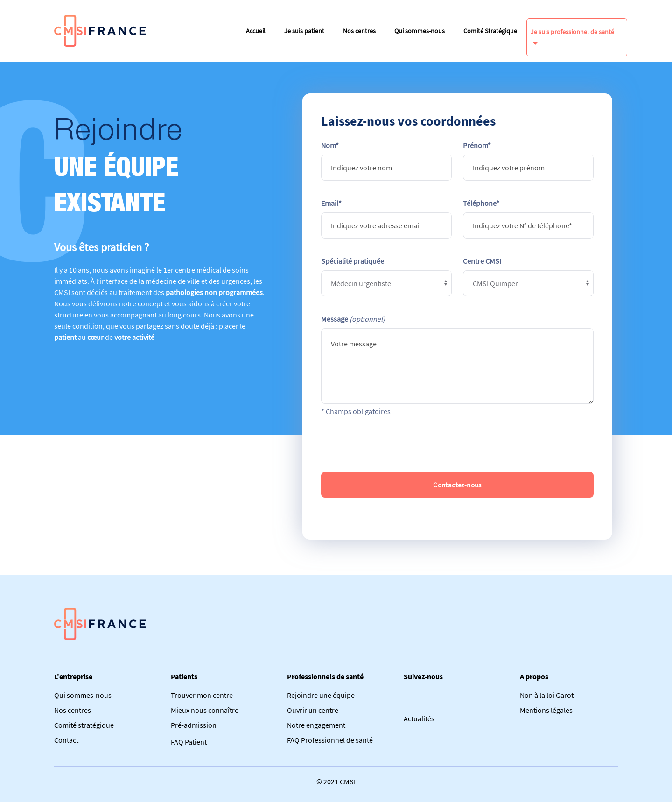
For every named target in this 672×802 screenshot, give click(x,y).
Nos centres (359, 31)
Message (353, 319)
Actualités (419, 718)
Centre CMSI (482, 261)
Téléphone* (481, 203)
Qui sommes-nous (420, 31)
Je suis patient (304, 31)
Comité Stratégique (490, 31)
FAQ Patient (189, 742)
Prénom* (477, 145)
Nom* (330, 145)
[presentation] (457, 444)
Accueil (256, 31)
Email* (331, 203)
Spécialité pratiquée (353, 261)
